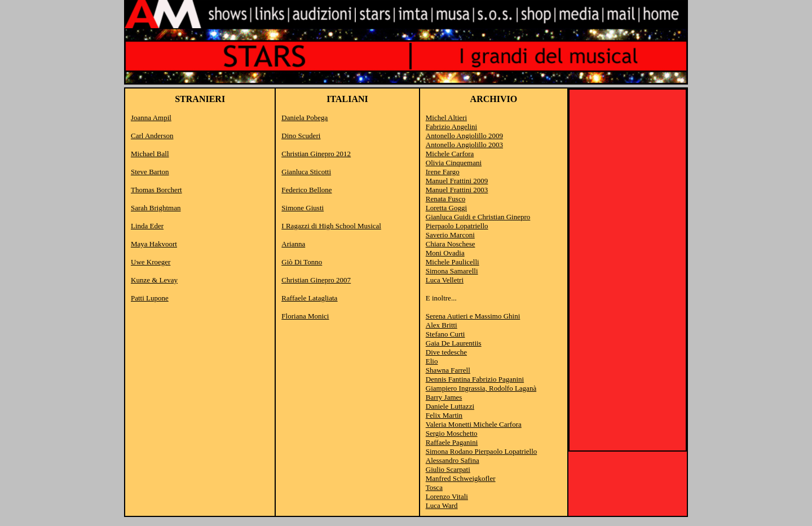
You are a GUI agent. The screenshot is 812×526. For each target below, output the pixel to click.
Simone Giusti (303, 208)
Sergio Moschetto (452, 433)
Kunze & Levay (154, 280)
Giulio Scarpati (448, 469)
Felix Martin (444, 415)
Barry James (444, 397)
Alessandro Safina (453, 460)
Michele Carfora (450, 154)
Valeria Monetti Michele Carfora (474, 424)
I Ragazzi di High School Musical (331, 226)
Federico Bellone (306, 190)
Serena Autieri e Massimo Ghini (473, 316)
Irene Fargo (443, 172)
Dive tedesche (446, 352)
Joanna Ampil (151, 118)
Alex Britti (442, 325)
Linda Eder (147, 226)
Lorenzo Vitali (447, 496)
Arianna (293, 244)
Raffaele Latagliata (309, 298)
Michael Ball (150, 154)
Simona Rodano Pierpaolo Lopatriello (482, 451)
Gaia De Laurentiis (454, 343)
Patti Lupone (150, 298)
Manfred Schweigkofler (461, 478)
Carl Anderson (152, 136)
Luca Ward (442, 505)
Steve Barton (150, 172)
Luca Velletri (445, 280)
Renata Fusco (445, 199)
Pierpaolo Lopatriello (457, 226)
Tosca (434, 487)
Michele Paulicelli (453, 262)
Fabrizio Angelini (451, 127)
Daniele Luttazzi (450, 406)
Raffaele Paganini (452, 442)
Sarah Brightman (156, 208)
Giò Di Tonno (302, 262)
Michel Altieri (446, 118)
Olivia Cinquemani (454, 163)
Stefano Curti (445, 334)
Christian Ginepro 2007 (316, 280)
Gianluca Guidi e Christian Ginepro (478, 217)
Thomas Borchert (156, 190)
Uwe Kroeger (151, 262)
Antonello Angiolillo (456, 136)
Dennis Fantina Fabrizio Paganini (475, 379)
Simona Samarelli (452, 271)
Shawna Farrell (448, 370)
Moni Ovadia (445, 253)
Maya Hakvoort (154, 244)
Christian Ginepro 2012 (316, 154)
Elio (432, 361)
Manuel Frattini (457, 181)
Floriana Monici (305, 316)
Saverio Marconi (450, 235)
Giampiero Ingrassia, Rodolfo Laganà (481, 388)
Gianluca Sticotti (306, 172)
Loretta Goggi (446, 208)
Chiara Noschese (451, 244)
